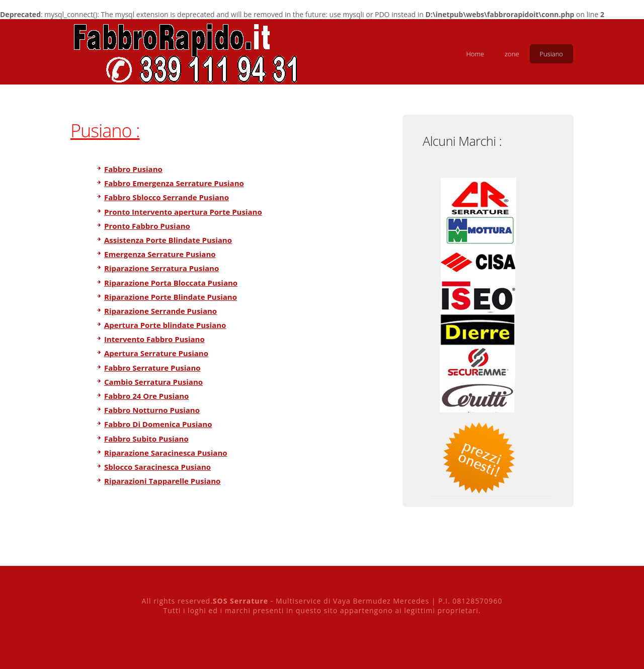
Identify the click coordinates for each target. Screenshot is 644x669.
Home (475, 54)
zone (512, 54)
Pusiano (551, 54)
